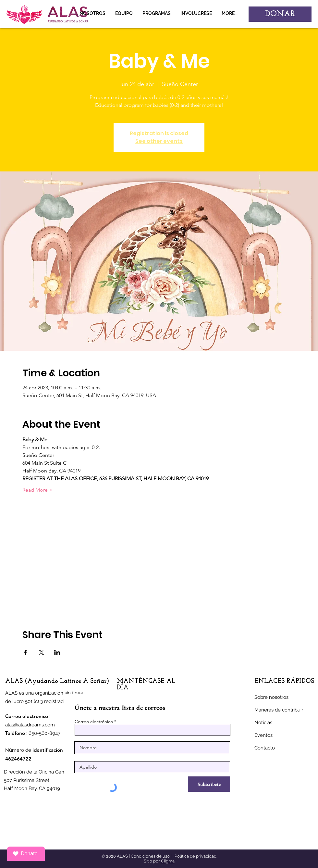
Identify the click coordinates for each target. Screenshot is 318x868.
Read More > (37, 490)
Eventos (263, 735)
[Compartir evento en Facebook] (25, 652)
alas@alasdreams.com (30, 725)
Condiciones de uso (150, 856)
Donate (25, 854)
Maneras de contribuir (279, 710)
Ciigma (168, 861)
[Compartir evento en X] (41, 652)
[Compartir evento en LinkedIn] (57, 652)
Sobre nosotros (271, 697)
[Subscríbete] (209, 784)
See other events (159, 141)
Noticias (263, 723)
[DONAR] (280, 14)
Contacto (265, 748)
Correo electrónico (94, 722)
